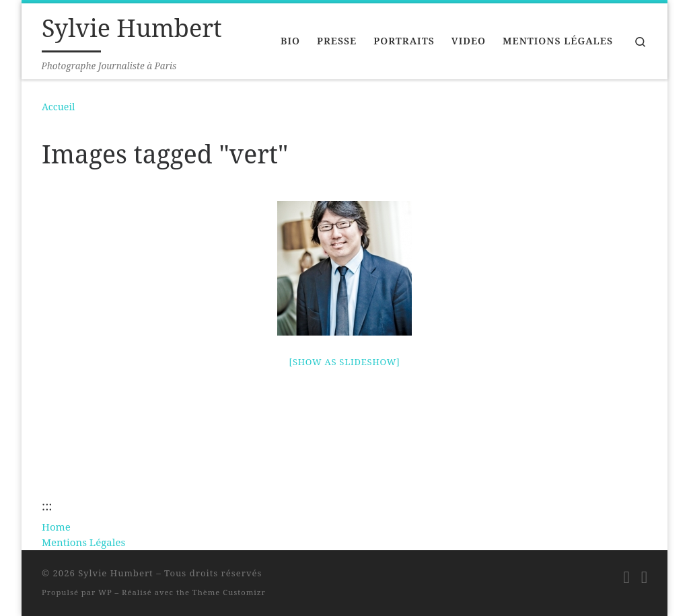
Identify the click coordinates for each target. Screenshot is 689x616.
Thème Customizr (229, 592)
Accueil (58, 107)
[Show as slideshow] (345, 362)
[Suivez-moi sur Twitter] (644, 577)
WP (105, 592)
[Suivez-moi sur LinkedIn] (627, 577)
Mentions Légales (83, 542)
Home (56, 527)
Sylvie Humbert (116, 573)
